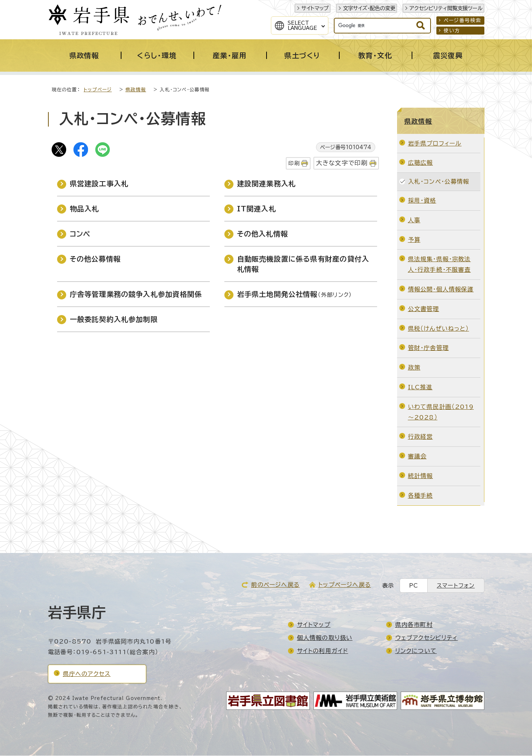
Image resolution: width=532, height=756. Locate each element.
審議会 (417, 457)
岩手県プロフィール (435, 144)
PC (414, 586)
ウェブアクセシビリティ (427, 638)
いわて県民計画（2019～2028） (441, 412)
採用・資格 (422, 201)
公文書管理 (424, 309)
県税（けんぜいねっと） (439, 329)
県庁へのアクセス (87, 674)
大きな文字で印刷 (342, 163)
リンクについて (416, 651)
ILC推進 (420, 387)
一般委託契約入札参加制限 (114, 320)
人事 (414, 220)
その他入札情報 (263, 234)
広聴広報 (421, 163)
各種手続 (421, 496)
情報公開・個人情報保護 (441, 290)
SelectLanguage (302, 25)
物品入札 (85, 209)
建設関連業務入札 (267, 184)
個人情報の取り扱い (325, 638)
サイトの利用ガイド (323, 651)
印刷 (294, 164)
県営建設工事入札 (99, 184)
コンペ (80, 234)
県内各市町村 (414, 625)
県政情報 (136, 90)
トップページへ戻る (345, 585)
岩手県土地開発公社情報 (295, 295)
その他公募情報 (95, 259)
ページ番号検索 (462, 20)
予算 (414, 240)
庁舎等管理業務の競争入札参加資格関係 (136, 295)
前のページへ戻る (275, 585)
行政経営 (421, 437)
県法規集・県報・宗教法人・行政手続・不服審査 (439, 265)
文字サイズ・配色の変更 (369, 8)
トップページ (98, 90)
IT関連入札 (257, 209)
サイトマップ (315, 8)
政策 (414, 368)
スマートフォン (456, 586)
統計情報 (421, 476)
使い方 (452, 31)
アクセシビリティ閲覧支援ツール (446, 8)
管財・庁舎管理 (428, 348)
